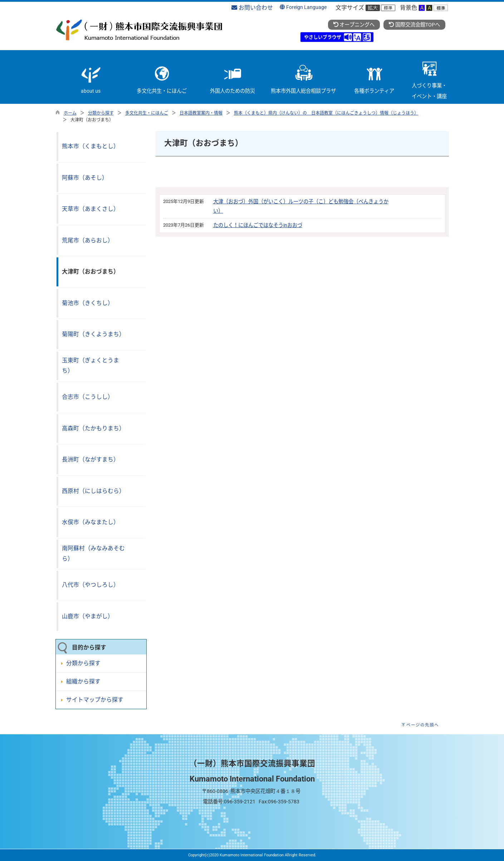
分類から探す (101, 113)
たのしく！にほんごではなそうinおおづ (258, 225)
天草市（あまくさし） (90, 209)
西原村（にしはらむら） (93, 491)
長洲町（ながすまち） (90, 459)
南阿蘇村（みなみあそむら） (93, 553)
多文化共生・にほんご (147, 113)
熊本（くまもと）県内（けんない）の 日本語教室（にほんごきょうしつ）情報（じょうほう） (326, 113)
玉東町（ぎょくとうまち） (90, 366)
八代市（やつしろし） (90, 585)
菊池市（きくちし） (88, 303)
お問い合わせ (252, 8)
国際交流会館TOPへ (414, 25)
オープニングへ (354, 25)
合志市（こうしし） (88, 397)
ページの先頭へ (423, 725)
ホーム (70, 113)
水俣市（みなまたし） (90, 522)
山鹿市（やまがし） (88, 616)
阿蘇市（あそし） (85, 178)
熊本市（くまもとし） (90, 146)
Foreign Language (303, 7)
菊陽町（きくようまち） (93, 334)
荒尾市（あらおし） (88, 240)
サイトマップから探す (95, 700)
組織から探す (83, 681)
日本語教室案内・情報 (201, 113)
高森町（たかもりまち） (93, 428)
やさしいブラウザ (323, 37)
